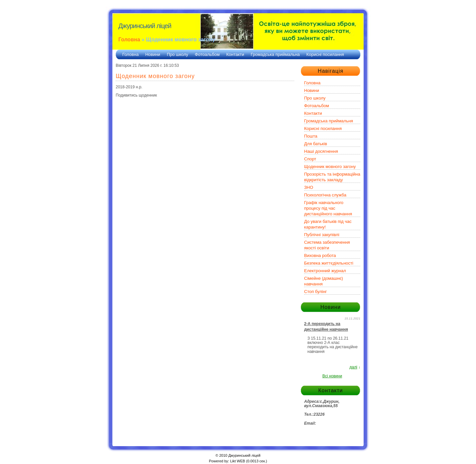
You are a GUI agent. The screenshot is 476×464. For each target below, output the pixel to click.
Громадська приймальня (329, 121)
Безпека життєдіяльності (329, 263)
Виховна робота (320, 255)
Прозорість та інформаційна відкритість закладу (332, 177)
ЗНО (309, 187)
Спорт (310, 159)
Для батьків (316, 144)
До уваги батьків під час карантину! (328, 224)
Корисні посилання (325, 54)
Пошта (311, 136)
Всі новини (332, 376)
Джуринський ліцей (145, 26)
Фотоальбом (207, 54)
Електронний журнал (325, 271)
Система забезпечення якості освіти (327, 245)
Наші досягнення (321, 151)
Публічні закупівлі (322, 235)
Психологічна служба (325, 195)
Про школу (178, 54)
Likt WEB (238, 461)
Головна (129, 40)
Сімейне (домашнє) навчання (324, 281)
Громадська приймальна (275, 54)
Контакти (235, 54)
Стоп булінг (316, 292)
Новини (153, 54)
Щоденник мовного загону (330, 167)
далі (353, 367)
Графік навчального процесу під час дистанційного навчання (328, 208)
